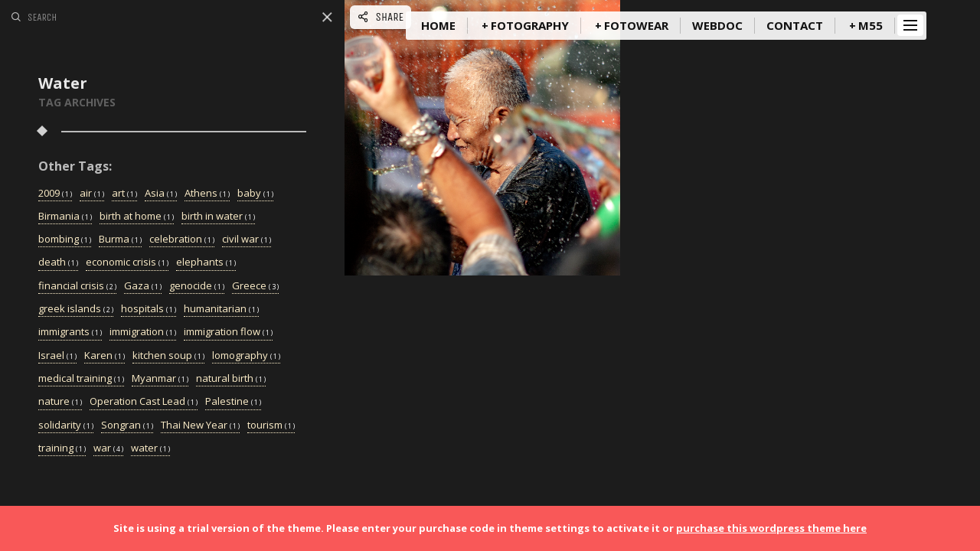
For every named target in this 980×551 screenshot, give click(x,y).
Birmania (65, 217)
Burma (120, 240)
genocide (197, 286)
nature (60, 402)
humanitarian (221, 309)
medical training (81, 379)
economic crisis (127, 262)
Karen (105, 356)
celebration (182, 240)
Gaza (143, 286)
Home (438, 25)
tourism (271, 425)
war (108, 448)
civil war (247, 240)
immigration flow (228, 332)
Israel (57, 356)
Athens (207, 194)
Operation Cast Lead (144, 402)
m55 (871, 25)
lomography (246, 356)
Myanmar (160, 379)
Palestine (233, 402)
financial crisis (77, 286)
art (124, 194)
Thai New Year (200, 425)
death (58, 262)
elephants (206, 262)
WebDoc (717, 25)
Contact (795, 25)
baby (255, 194)
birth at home (137, 217)
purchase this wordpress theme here (771, 528)
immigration (143, 332)
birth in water (218, 217)
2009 (55, 194)
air (92, 194)
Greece (255, 286)
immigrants (70, 332)
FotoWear (636, 25)
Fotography (530, 25)
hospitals (149, 309)
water (150, 448)
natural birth (231, 379)
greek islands (76, 309)
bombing (65, 240)
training (62, 448)
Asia (161, 194)
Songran (127, 425)
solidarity (66, 425)
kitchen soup (168, 356)
